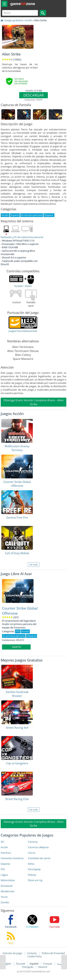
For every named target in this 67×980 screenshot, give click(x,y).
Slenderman (8, 891)
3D (2, 842)
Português (28, 967)
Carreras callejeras (38, 847)
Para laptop (34, 869)
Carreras (33, 842)
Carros (32, 853)
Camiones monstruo (12, 858)
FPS (3, 869)
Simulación (7, 886)
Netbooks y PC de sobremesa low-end (22, 237)
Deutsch (43, 967)
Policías (32, 875)
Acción (29, 20)
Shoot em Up (35, 880)
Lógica (4, 875)
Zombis (5, 902)
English (8, 964)
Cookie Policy (35, 956)
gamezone (23, 4)
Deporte (5, 864)
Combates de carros (39, 858)
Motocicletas (8, 880)
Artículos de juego (12, 953)
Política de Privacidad (53, 953)
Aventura (6, 853)
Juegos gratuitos (14, 20)
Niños (31, 864)
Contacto (32, 953)
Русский (21, 964)
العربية (60, 964)
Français (48, 964)
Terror (4, 897)
